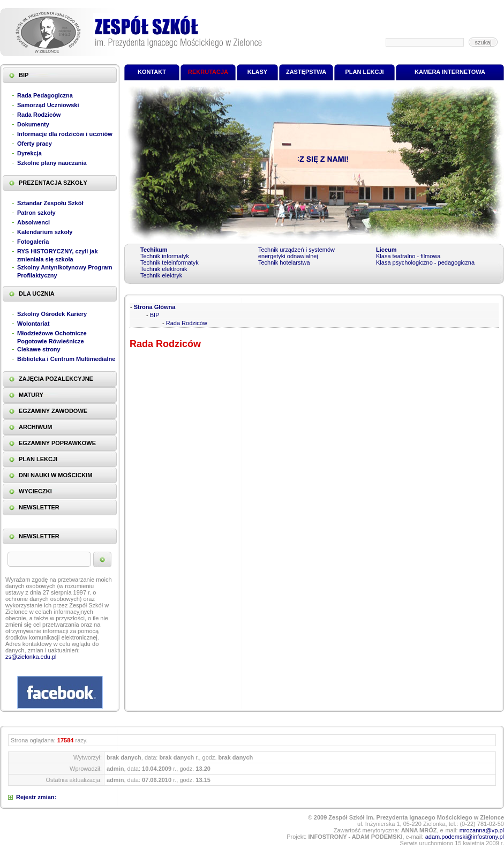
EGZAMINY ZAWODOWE (53, 411)
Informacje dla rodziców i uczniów (65, 134)
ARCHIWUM (35, 427)
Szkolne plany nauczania (52, 163)
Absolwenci (33, 222)
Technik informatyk (165, 256)
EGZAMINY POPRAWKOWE (57, 443)
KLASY (257, 72)
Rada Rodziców (39, 115)
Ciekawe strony (39, 349)
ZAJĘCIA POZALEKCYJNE (56, 379)
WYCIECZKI (35, 491)
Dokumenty (33, 124)
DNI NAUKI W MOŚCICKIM (56, 475)
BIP (24, 75)
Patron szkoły (36, 213)
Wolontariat (33, 324)
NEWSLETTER (39, 507)
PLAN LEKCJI (38, 459)
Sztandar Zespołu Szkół (50, 203)
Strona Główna (155, 307)
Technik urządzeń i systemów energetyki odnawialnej (296, 253)
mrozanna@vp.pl (482, 830)
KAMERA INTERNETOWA (450, 72)
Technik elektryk (161, 275)
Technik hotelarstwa (284, 262)
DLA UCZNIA (37, 294)
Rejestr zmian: (36, 797)
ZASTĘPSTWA (306, 72)
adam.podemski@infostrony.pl (465, 837)
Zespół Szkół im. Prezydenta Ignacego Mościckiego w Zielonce (131, 32)
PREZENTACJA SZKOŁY (53, 183)
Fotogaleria (33, 242)
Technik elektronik (164, 269)
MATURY (31, 395)
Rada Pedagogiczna (45, 95)
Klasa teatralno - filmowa (408, 256)
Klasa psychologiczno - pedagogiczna (425, 262)
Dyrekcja (29, 153)
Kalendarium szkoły (45, 232)
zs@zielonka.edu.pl (31, 657)
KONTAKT (152, 72)
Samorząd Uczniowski (48, 105)
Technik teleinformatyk (170, 262)
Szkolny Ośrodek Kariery (52, 314)
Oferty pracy (35, 144)
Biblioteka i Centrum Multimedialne (66, 359)
